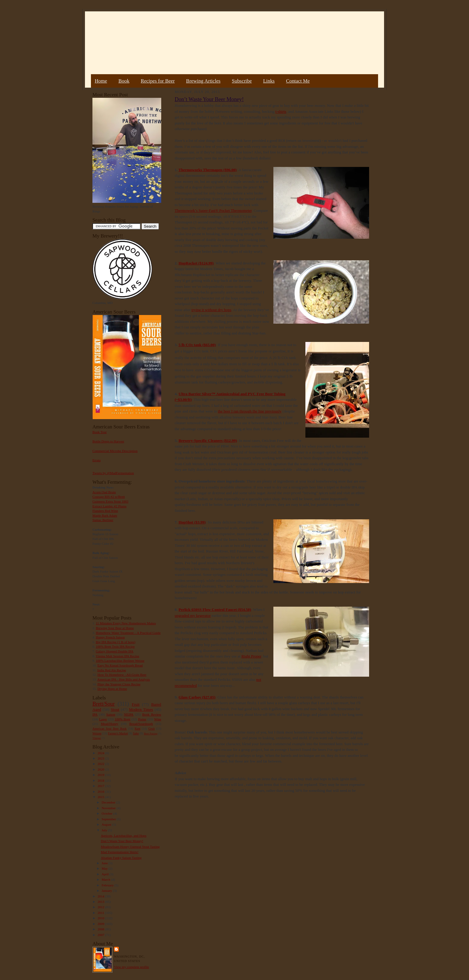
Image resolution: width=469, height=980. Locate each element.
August (107, 824)
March (106, 879)
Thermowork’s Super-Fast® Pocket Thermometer (213, 210)
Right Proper (251, 656)
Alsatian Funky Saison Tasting (121, 858)
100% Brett (123, 719)
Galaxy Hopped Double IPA (115, 651)
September (109, 819)
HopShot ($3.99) (192, 522)
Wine (158, 719)
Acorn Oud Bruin (104, 492)
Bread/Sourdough (141, 724)
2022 (101, 764)
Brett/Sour (103, 704)
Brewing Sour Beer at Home (115, 628)
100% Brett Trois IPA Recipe (115, 646)
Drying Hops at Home (112, 689)
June (105, 863)
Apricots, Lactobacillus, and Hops (124, 836)
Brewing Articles (203, 81)
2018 (101, 780)
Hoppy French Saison (110, 637)
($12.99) (230, 440)
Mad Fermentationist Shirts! (120, 852)
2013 (101, 902)
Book (124, 81)
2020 (101, 769)
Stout (115, 709)
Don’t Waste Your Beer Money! (122, 841)
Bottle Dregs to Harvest (108, 441)
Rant (137, 729)
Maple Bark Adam (105, 515)
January (107, 891)
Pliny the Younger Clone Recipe (119, 684)
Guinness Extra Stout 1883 (110, 501)
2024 (101, 753)
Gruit (151, 729)
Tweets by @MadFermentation (113, 473)
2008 (101, 929)
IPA (95, 714)
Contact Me (298, 81)
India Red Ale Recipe (112, 670)
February (108, 885)
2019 (101, 775)
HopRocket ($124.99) (196, 263)
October (108, 813)
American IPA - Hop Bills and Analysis (124, 679)
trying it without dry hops (211, 310)
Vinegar (97, 738)
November (109, 808)
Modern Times (141, 709)
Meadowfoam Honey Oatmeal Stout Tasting (130, 847)
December (109, 802)
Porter (142, 719)
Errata (96, 460)
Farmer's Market (118, 733)
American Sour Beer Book (109, 729)
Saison (111, 714)
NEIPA (129, 714)
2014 (101, 896)
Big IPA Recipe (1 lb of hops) (115, 642)
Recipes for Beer (158, 81)
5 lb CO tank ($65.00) (197, 345)
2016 (101, 792)
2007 (101, 935)
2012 (101, 907)
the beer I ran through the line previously (250, 411)
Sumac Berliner (103, 520)
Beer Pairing (151, 734)
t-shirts (281, 111)
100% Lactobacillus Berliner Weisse (120, 661)
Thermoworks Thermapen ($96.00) (208, 170)
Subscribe (242, 81)
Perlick (185, 610)
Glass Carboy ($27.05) (197, 697)
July (105, 830)
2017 (101, 786)
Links (269, 81)
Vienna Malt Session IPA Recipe (117, 656)
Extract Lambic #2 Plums (109, 506)
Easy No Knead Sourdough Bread (120, 665)
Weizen (97, 733)
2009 (101, 924)
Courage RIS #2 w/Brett (109, 497)
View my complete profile (131, 967)
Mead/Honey (109, 724)
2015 (101, 797)
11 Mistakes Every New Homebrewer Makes (126, 623)
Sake (136, 733)
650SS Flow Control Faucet (214, 610)
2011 (101, 913)
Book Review (152, 714)
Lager (103, 719)
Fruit (135, 704)
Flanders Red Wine (105, 511)
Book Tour (100, 432)
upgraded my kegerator (193, 615)
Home (101, 81)
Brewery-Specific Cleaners (201, 440)
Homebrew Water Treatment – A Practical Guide (128, 633)
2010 (101, 918)
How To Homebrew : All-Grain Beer (122, 675)
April (106, 874)
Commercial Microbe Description (115, 451)
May (105, 868)
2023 (101, 758)
